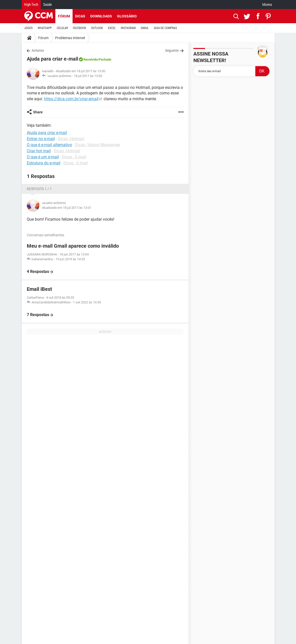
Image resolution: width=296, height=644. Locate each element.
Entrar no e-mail (41, 139)
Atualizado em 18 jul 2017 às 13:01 (67, 208)
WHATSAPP (45, 28)
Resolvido (90, 59)
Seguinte (172, 50)
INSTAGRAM (128, 28)
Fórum (64, 16)
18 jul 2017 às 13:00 (88, 76)
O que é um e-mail (43, 157)
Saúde (48, 5)
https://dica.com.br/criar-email (71, 99)
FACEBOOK (80, 28)
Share (38, 112)
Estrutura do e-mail (44, 163)
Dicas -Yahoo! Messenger (98, 145)
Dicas (80, 16)
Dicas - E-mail (74, 157)
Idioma (267, 5)
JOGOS (29, 28)
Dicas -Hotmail (71, 139)
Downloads (101, 16)
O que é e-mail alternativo (49, 145)
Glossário (127, 16)
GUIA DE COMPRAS (165, 28)
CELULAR (62, 28)
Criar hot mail (39, 151)
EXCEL (112, 28)
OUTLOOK (97, 28)
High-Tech (31, 5)
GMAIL (145, 28)
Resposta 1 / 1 (39, 189)
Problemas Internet (70, 38)
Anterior (38, 50)
